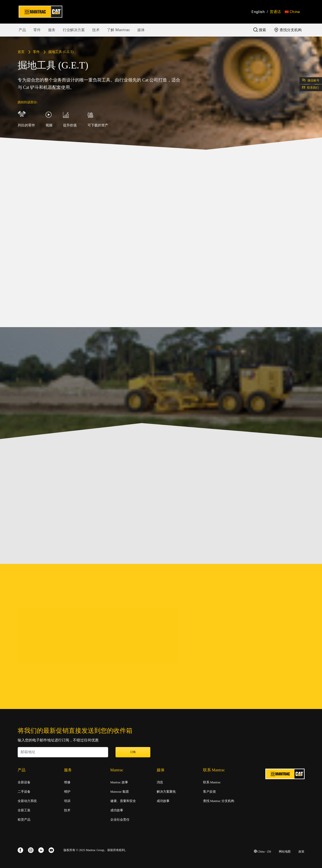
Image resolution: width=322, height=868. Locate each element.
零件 (37, 30)
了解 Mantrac (118, 30)
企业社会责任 (120, 820)
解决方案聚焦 (166, 792)
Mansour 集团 (120, 792)
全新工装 (24, 810)
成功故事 (117, 810)
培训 (67, 801)
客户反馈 (209, 792)
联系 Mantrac (212, 782)
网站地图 (285, 852)
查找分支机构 (288, 30)
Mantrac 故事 (119, 782)
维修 (67, 782)
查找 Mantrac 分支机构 (219, 801)
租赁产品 (24, 820)
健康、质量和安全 (123, 801)
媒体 (141, 30)
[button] (292, 12)
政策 (301, 852)
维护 (67, 792)
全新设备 (24, 782)
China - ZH (262, 852)
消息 (160, 782)
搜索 (260, 30)
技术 (96, 30)
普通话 (275, 12)
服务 (52, 30)
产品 (22, 30)
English (258, 12)
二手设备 (24, 792)
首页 (21, 52)
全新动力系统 (27, 801)
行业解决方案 (74, 30)
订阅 (133, 752)
